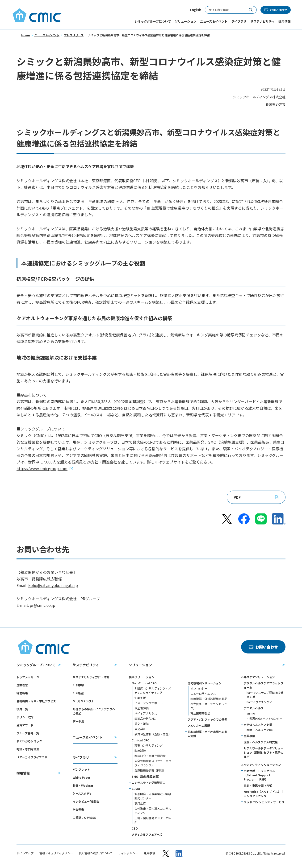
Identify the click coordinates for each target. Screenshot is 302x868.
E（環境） (79, 685)
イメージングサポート (149, 703)
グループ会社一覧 (28, 733)
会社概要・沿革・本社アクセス (36, 701)
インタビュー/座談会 (86, 801)
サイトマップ (25, 853)
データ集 (78, 721)
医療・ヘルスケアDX (260, 730)
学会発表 (78, 809)
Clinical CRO (141, 740)
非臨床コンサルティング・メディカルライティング (153, 690)
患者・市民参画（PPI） (259, 785)
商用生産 (140, 803)
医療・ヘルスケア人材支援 (261, 742)
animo (251, 713)
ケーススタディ (82, 793)
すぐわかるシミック (29, 741)
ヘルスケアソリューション (258, 677)
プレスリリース (74, 35)
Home (25, 35)
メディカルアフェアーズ (147, 834)
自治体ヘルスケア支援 (258, 725)
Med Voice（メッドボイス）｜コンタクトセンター (264, 794)
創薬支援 (140, 698)
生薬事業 (249, 736)
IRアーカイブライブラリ (32, 757)
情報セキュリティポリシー (56, 853)
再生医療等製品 (200, 713)
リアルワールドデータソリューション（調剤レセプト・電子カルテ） (264, 752)
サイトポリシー (128, 853)
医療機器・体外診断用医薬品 (209, 699)
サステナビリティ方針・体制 (91, 677)
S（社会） (79, 693)
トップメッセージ (28, 677)
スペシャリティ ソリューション (261, 765)
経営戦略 (22, 693)
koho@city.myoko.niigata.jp (53, 585)
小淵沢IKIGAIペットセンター (264, 718)
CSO (135, 828)
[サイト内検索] (225, 10)
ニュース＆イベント (47, 35)
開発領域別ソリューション (205, 683)
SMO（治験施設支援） (146, 776)
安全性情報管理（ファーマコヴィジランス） (153, 763)
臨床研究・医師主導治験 (150, 756)
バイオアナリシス (146, 713)
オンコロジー (199, 688)
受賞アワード (25, 725)
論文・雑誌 (142, 724)
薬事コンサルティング (149, 745)
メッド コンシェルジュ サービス (264, 802)
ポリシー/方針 (26, 717)
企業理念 (22, 685)
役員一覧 (22, 709)
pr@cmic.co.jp (42, 605)
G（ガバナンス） (84, 701)
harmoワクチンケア (259, 702)
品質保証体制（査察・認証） (153, 734)
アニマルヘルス (254, 708)
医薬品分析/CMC (145, 718)
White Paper (81, 777)
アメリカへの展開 (199, 725)
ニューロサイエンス (203, 693)
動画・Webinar (83, 785)
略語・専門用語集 (28, 749)
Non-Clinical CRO (144, 683)
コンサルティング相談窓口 (149, 783)
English (196, 10)
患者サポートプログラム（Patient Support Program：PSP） (259, 775)
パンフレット (81, 769)
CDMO (136, 789)
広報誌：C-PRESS (84, 817)
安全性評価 (142, 708)
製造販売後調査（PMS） (150, 770)
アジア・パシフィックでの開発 (207, 719)
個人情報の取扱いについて (96, 853)
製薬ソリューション (142, 677)
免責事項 (149, 853)
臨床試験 (140, 750)
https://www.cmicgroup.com (42, 468)
